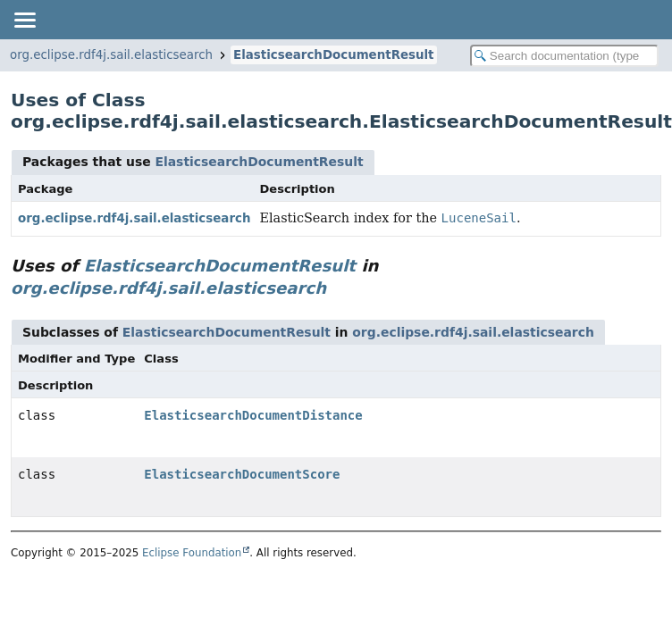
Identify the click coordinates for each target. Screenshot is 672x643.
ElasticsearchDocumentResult (333, 55)
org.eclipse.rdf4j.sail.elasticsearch (111, 55)
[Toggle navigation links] (24, 20)
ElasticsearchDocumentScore (242, 474)
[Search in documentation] (564, 56)
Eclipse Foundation (192, 553)
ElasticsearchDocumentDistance (253, 415)
